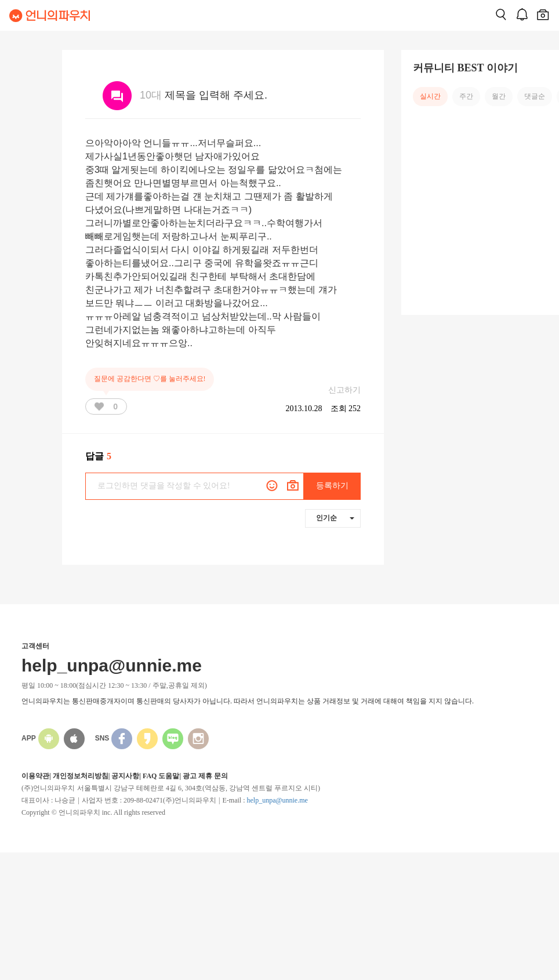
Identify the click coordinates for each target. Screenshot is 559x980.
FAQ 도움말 (161, 776)
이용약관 (35, 776)
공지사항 (125, 776)
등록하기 (332, 486)
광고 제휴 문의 (205, 776)
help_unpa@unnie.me (277, 800)
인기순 (335, 518)
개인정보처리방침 (81, 776)
